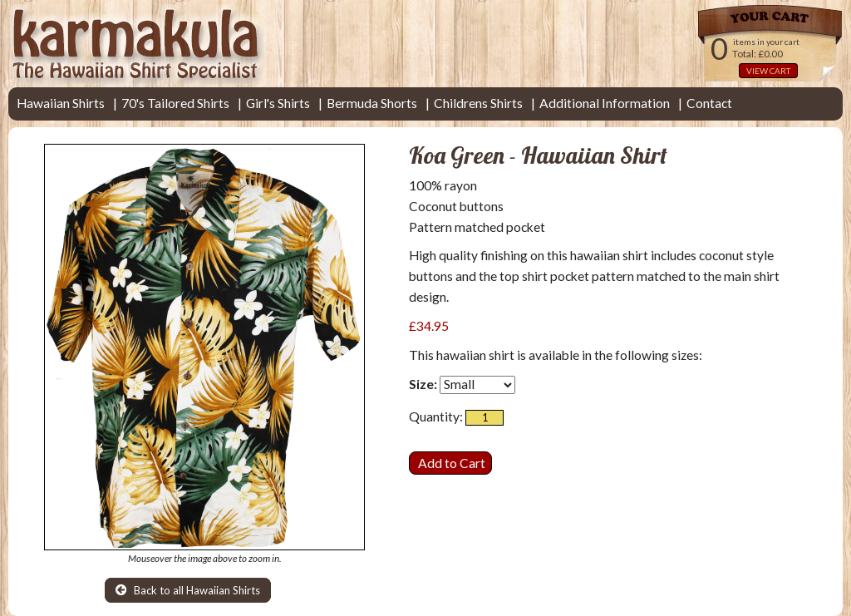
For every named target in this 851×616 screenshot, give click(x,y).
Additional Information (605, 103)
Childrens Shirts (478, 103)
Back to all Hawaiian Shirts (188, 590)
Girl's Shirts (278, 103)
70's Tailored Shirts (175, 103)
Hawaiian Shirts (61, 103)
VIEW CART (768, 71)
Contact (709, 103)
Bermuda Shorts (372, 103)
